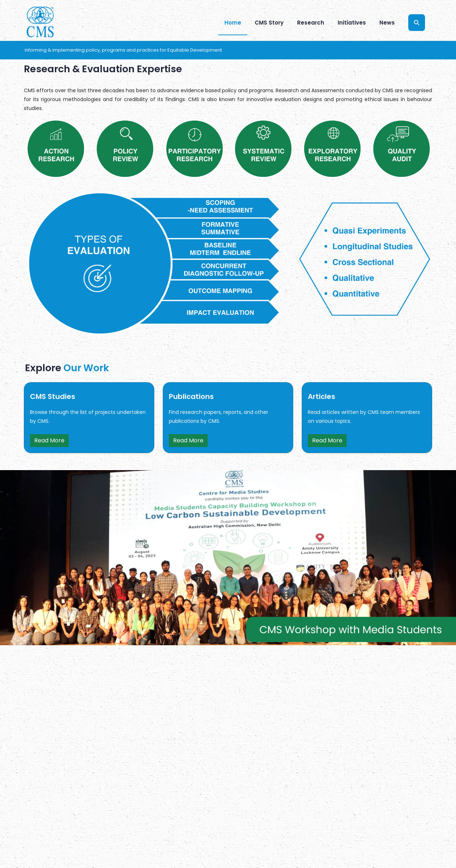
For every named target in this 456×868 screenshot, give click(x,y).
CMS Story (269, 23)
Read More (49, 440)
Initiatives (352, 23)
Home (233, 23)
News (387, 23)
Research (311, 23)
